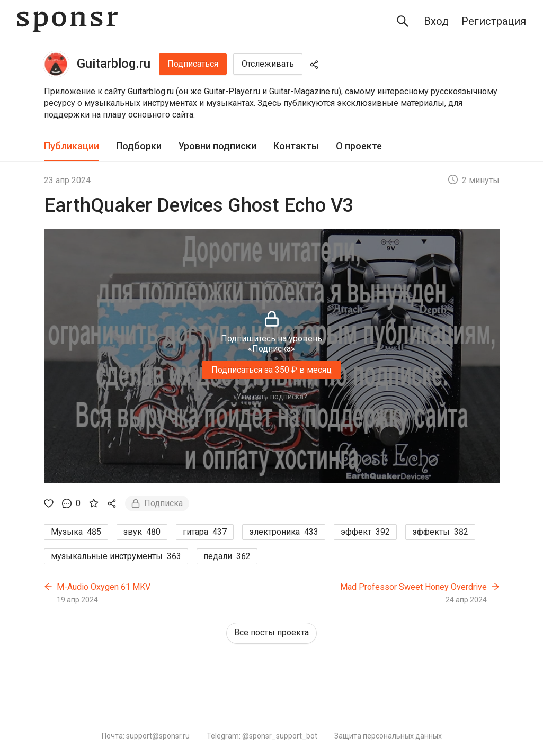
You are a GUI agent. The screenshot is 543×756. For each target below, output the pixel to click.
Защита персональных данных (388, 736)
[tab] (72, 146)
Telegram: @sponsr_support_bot (262, 736)
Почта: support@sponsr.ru (146, 736)
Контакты (296, 146)
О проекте (359, 146)
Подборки (139, 146)
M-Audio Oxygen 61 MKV (104, 587)
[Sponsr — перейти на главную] (67, 21)
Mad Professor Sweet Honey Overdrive (413, 587)
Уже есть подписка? (272, 397)
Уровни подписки (217, 146)
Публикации (72, 146)
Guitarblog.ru (114, 64)
